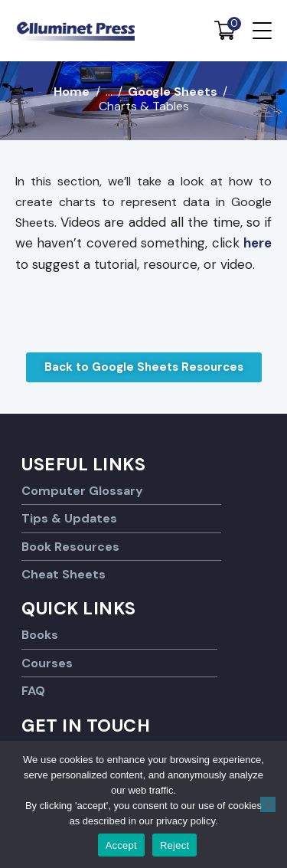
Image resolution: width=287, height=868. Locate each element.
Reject (174, 845)
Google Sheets (173, 92)
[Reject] (268, 804)
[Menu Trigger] (262, 31)
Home (72, 92)
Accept (121, 845)
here (258, 243)
